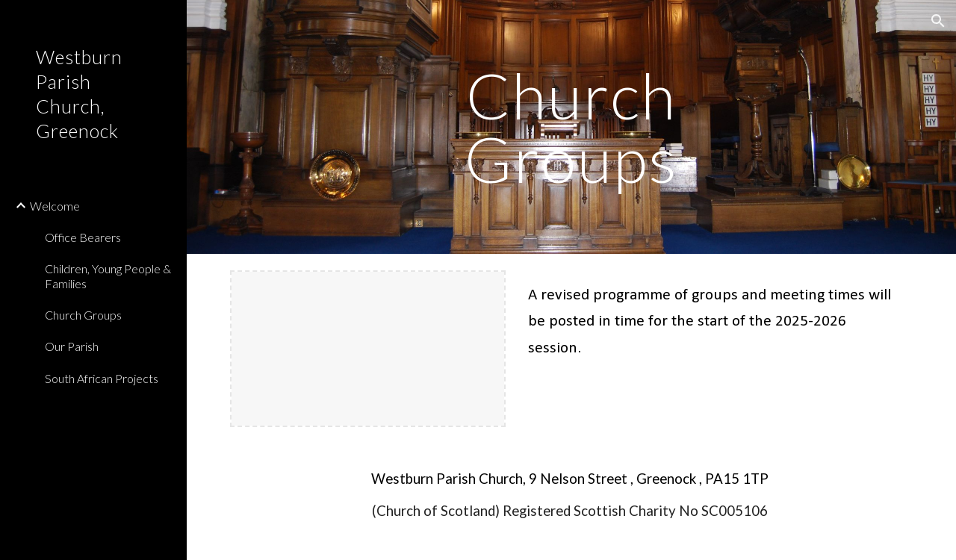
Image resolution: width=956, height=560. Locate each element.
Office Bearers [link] (83, 237)
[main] (571, 127)
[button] (938, 21)
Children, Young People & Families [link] (108, 276)
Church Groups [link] (83, 315)
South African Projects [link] (102, 378)
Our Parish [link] (72, 346)
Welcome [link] (55, 206)
